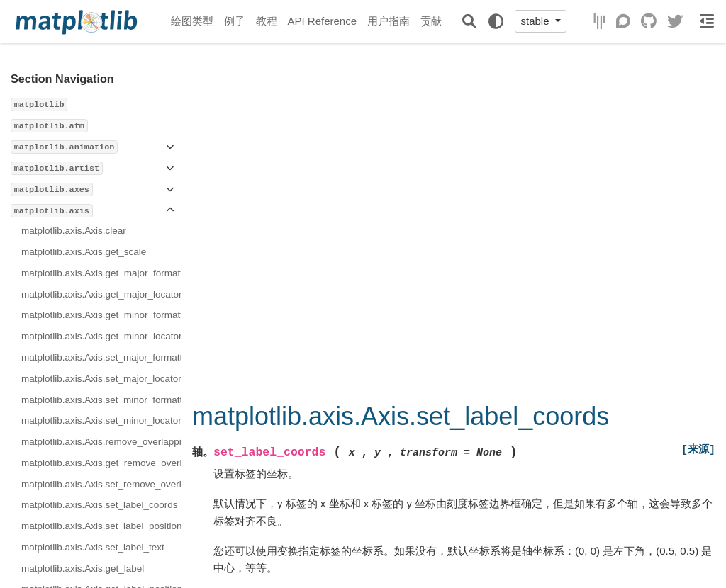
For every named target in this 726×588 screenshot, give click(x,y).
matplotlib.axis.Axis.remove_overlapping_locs (101, 442)
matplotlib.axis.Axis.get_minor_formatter (101, 315)
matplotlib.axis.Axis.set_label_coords (100, 505)
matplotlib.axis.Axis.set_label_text (93, 547)
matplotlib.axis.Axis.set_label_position (101, 526)
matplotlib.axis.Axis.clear (74, 231)
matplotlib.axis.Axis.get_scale (84, 252)
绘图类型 (192, 21)
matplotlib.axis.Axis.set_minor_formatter (101, 400)
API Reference (323, 21)
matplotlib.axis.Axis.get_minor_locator (101, 336)
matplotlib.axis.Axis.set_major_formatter (101, 357)
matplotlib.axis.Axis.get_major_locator (101, 294)
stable (536, 21)
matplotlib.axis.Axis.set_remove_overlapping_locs (101, 484)
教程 (267, 21)
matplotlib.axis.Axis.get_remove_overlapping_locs (101, 463)
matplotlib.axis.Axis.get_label (83, 569)
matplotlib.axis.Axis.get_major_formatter (101, 273)
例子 (235, 21)
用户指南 (389, 21)
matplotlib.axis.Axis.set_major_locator (101, 379)
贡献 (431, 21)
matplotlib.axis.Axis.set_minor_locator (101, 420)
